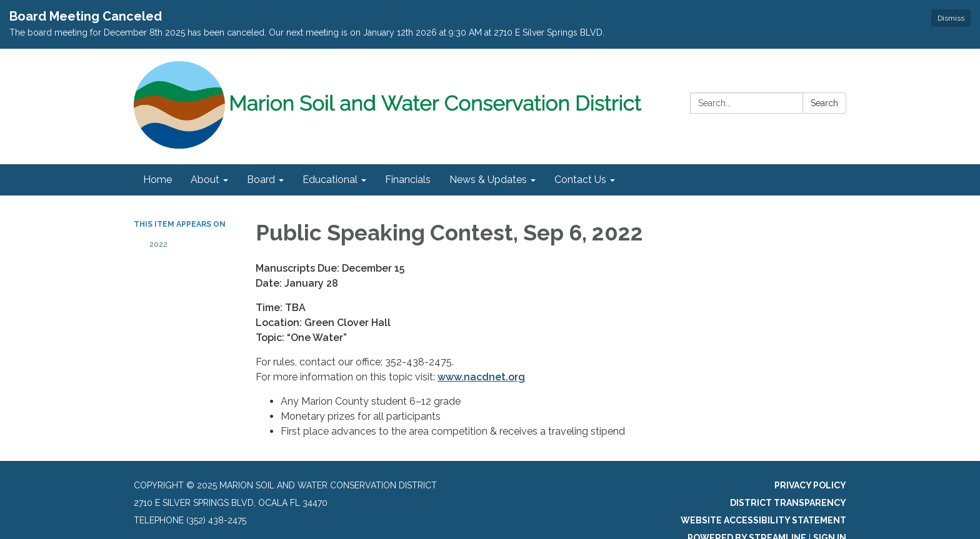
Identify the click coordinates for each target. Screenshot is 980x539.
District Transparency (788, 503)
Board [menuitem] (261, 180)
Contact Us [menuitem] (580, 180)
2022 (158, 244)
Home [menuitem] (157, 180)
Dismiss (951, 18)
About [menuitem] (205, 180)
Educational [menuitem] (330, 180)
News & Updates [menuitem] (488, 180)
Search (824, 103)
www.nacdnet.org (481, 377)
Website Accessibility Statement (763, 520)
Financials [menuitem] (408, 180)
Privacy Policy (810, 485)
